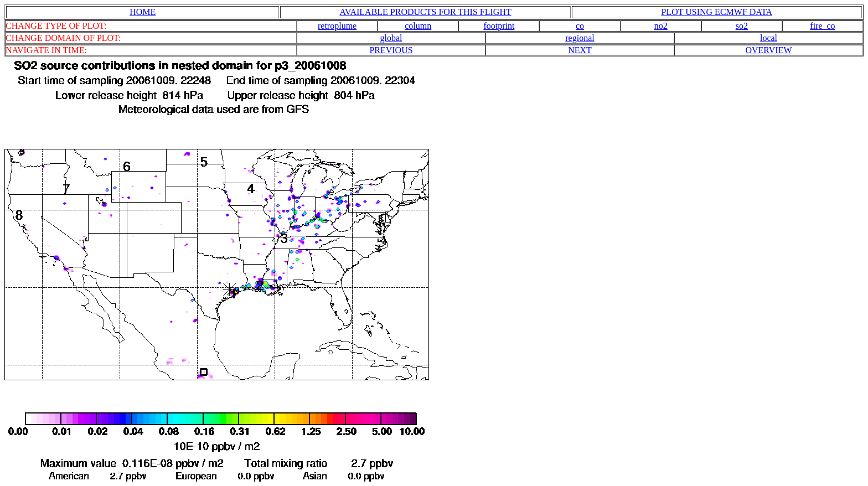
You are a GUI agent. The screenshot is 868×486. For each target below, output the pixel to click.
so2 (742, 26)
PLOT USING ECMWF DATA (717, 12)
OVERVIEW (768, 50)
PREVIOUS (391, 50)
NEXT (580, 50)
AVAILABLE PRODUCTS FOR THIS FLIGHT (425, 12)
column (418, 26)
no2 (661, 26)
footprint (499, 26)
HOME (143, 12)
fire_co (822, 26)
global (391, 38)
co (580, 26)
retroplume (337, 26)
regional (580, 38)
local (769, 38)
